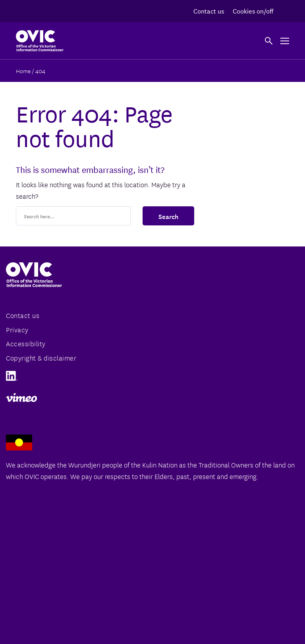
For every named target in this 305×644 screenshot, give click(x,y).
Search (168, 216)
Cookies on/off (253, 11)
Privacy (17, 329)
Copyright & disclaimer (41, 358)
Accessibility (26, 343)
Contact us (209, 11)
